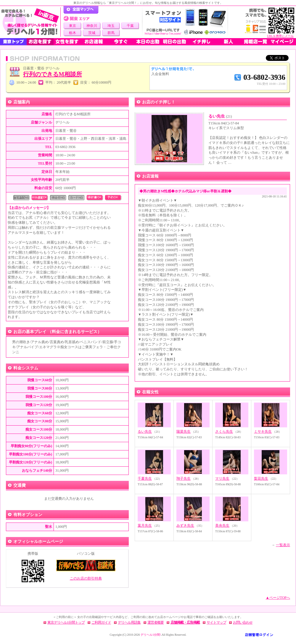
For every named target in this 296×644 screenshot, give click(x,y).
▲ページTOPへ (278, 598)
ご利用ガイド (101, 622)
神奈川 (92, 26)
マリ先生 (222, 478)
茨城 (92, 33)
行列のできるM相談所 (53, 74)
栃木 (73, 33)
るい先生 (220, 116)
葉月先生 (145, 525)
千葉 (130, 26)
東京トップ (13, 42)
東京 (73, 26)
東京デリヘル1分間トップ (66, 622)
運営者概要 (156, 622)
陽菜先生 (184, 432)
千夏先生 (145, 478)
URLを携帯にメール (280, 36)
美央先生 (222, 525)
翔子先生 (184, 478)
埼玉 (111, 26)
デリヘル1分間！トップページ (81, 10)
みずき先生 (185, 525)
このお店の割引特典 (86, 578)
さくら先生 (224, 432)
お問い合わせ (243, 622)
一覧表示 (283, 545)
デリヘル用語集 (129, 622)
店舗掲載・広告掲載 (185, 622)
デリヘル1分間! (151, 635)
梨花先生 (261, 478)
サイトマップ (216, 622)
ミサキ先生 (263, 432)
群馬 (111, 33)
